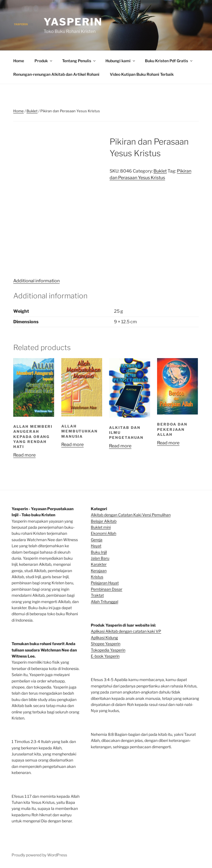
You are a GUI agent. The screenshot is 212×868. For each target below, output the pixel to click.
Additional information (36, 281)
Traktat (97, 595)
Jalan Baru (100, 558)
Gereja (97, 540)
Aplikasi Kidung (104, 638)
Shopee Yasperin (106, 644)
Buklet (32, 111)
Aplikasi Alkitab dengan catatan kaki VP (126, 631)
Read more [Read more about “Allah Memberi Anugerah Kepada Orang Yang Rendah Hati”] (24, 455)
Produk (44, 61)
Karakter (99, 564)
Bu (93, 527)
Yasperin (73, 22)
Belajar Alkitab (104, 521)
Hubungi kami (121, 61)
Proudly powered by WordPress (39, 855)
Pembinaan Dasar (107, 589)
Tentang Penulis (79, 61)
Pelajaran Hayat (105, 583)
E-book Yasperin (105, 656)
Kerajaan (99, 571)
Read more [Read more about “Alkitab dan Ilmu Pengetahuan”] (120, 446)
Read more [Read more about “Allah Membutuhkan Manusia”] (72, 445)
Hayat (96, 546)
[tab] (36, 281)
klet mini (103, 527)
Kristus (97, 577)
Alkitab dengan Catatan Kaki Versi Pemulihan (131, 515)
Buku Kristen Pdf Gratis (169, 61)
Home (19, 61)
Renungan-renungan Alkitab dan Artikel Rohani (56, 74)
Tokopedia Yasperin (108, 650)
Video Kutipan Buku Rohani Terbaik (142, 74)
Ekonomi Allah (104, 533)
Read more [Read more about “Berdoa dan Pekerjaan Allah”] (168, 443)
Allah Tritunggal (104, 602)
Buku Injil (99, 552)
